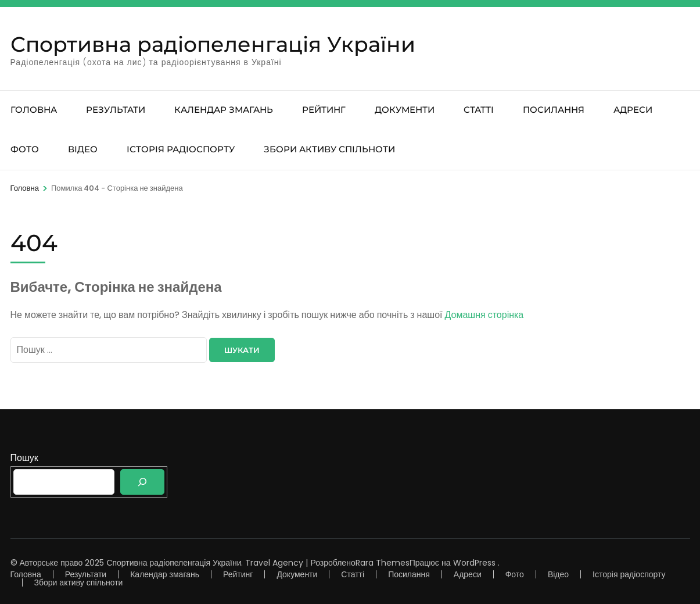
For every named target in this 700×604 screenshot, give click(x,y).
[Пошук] (142, 482)
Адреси (633, 110)
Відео (83, 149)
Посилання (554, 110)
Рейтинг (324, 110)
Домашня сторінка (484, 315)
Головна (34, 110)
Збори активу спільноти (329, 149)
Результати (116, 110)
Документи (405, 110)
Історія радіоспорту (181, 149)
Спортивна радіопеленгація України (213, 44)
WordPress (474, 563)
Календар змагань (224, 110)
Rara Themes (383, 563)
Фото (25, 149)
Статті (479, 110)
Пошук (24, 458)
